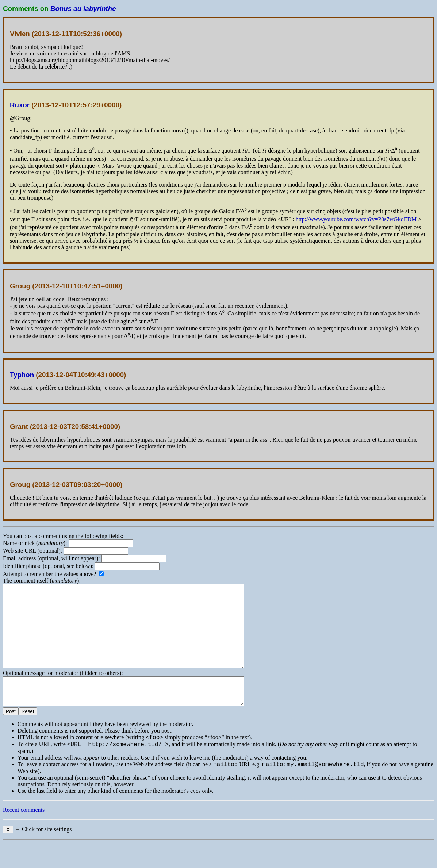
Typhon (22, 375)
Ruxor (20, 105)
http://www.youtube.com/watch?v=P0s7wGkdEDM (356, 219)
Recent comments (24, 835)
